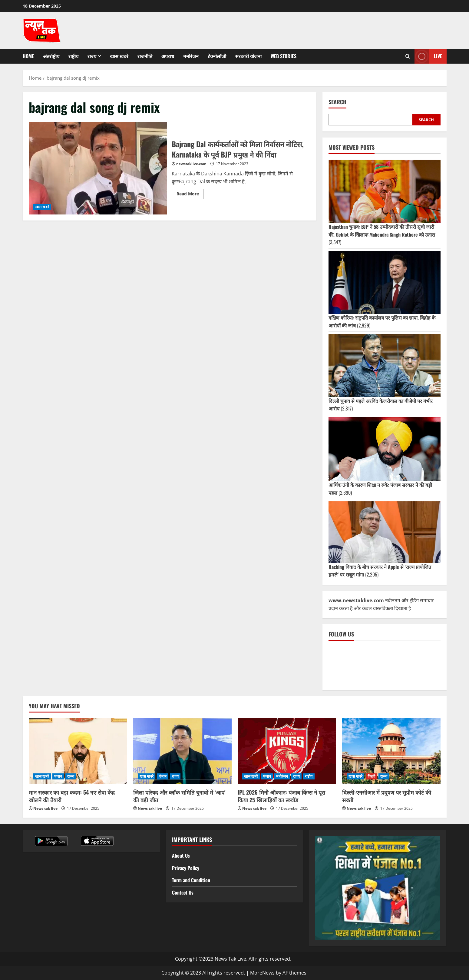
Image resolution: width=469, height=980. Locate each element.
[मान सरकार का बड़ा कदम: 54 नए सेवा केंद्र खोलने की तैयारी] (78, 751)
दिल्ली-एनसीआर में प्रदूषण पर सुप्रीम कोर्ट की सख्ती (387, 796)
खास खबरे (119, 56)
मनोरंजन (191, 56)
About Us (181, 855)
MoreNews (262, 973)
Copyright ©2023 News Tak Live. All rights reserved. (233, 959)
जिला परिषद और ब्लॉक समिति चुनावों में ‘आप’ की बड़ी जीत (179, 796)
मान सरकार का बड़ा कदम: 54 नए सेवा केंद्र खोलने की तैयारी (72, 796)
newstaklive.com (191, 164)
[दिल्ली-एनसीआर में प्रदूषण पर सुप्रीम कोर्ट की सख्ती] (391, 751)
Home (28, 56)
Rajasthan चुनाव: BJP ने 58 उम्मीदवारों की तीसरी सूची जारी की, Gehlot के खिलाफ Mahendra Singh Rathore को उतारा (382, 231)
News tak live (45, 808)
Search (337, 102)
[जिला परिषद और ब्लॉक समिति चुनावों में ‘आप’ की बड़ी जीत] (182, 751)
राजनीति (145, 56)
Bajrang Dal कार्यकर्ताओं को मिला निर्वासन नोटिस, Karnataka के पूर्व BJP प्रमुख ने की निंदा (98, 168)
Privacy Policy (186, 868)
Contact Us (183, 892)
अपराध (168, 56)
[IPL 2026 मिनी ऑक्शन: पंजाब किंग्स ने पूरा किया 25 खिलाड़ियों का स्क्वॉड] (287, 751)
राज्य (92, 56)
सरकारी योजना (248, 56)
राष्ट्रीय (73, 56)
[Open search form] (408, 56)
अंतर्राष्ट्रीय (51, 56)
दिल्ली (371, 776)
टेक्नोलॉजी (217, 56)
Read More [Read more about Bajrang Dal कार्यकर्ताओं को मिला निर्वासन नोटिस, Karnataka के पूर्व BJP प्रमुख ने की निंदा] (190, 193)
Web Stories (284, 56)
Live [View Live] (428, 56)
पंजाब (58, 776)
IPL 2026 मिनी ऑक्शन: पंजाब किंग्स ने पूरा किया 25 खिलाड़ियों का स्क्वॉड (281, 796)
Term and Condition (191, 880)
